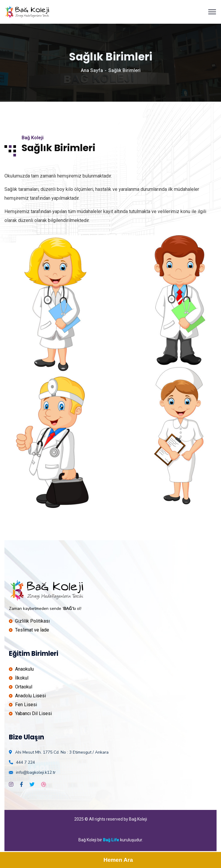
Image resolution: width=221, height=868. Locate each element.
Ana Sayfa (92, 70)
